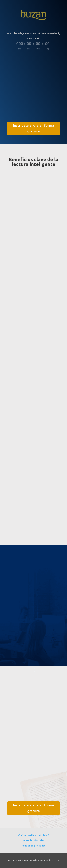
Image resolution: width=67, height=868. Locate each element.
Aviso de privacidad (33, 840)
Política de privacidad (34, 846)
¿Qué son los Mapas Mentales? (33, 835)
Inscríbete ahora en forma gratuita (33, 128)
